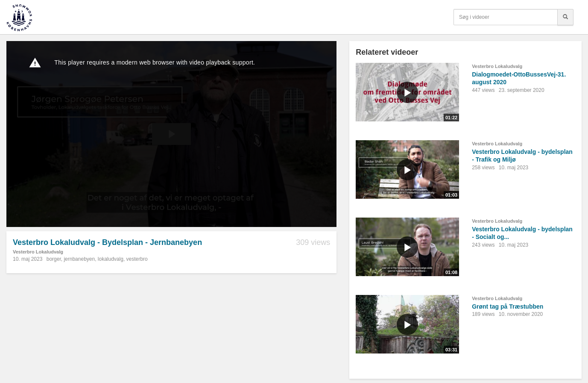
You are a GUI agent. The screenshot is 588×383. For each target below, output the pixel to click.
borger (54, 259)
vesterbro (137, 259)
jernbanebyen (79, 259)
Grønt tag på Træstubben (508, 306)
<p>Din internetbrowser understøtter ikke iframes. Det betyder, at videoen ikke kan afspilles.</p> (171, 134)
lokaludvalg (111, 259)
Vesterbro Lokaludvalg (38, 252)
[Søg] (565, 17)
